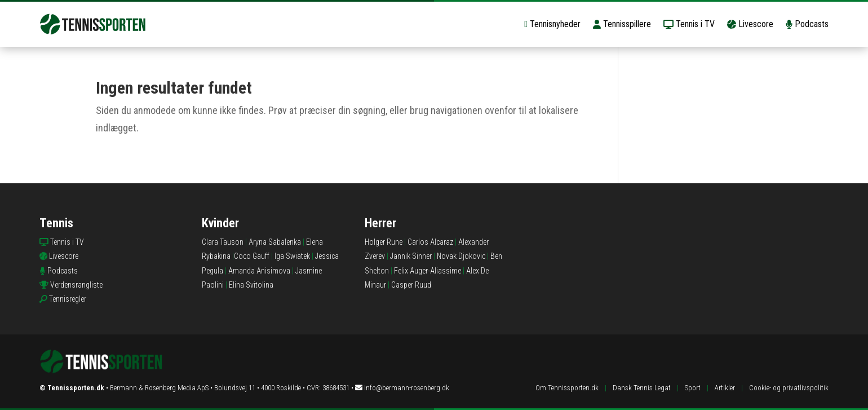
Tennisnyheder (552, 24)
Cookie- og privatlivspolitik (789, 388)
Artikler (725, 388)
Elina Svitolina (251, 285)
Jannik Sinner (411, 256)
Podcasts (807, 24)
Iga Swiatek (292, 256)
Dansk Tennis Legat (642, 388)
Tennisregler (68, 299)
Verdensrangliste (76, 285)
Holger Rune (384, 242)
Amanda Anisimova (259, 271)
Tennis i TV (689, 24)
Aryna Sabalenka (275, 242)
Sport (693, 388)
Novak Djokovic (461, 256)
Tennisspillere (622, 24)
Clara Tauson (223, 242)
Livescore (750, 24)
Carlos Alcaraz (430, 242)
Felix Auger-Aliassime (428, 271)
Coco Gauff (252, 256)
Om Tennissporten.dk (567, 388)
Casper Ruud (411, 285)
